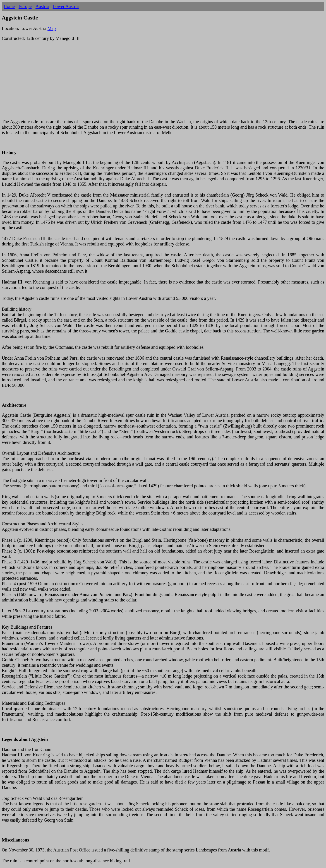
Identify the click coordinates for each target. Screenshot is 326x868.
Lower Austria (66, 6)
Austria (42, 6)
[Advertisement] (138, 83)
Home (9, 6)
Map (52, 28)
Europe (25, 6)
